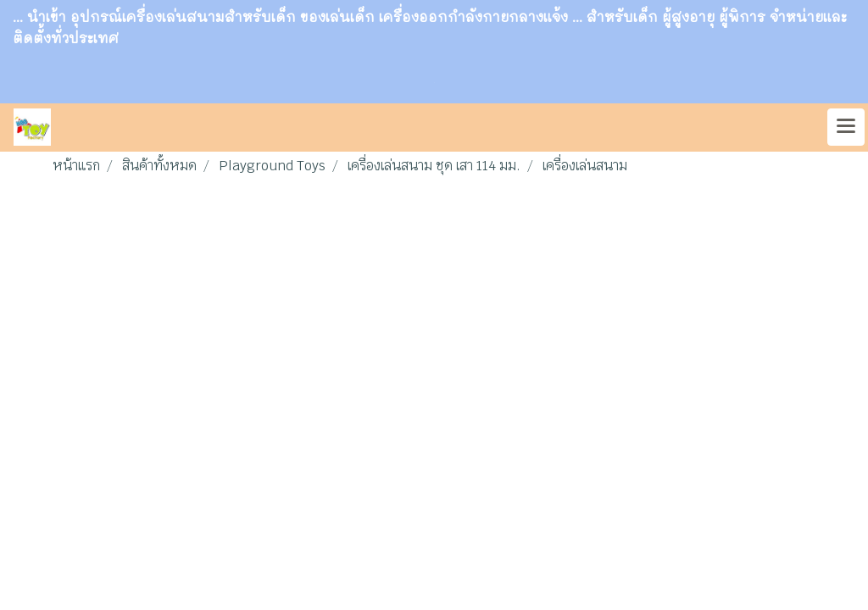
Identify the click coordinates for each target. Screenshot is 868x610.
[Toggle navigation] (846, 127)
